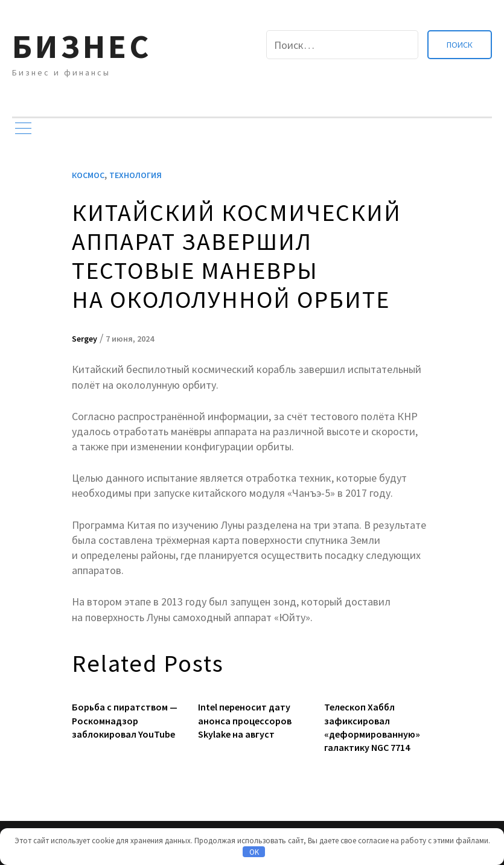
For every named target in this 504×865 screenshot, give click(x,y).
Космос (88, 175)
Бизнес (82, 46)
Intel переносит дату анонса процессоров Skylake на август (245, 720)
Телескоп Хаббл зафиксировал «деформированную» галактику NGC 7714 (372, 727)
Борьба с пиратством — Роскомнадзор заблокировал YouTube (125, 720)
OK (254, 852)
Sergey (85, 339)
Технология (136, 175)
